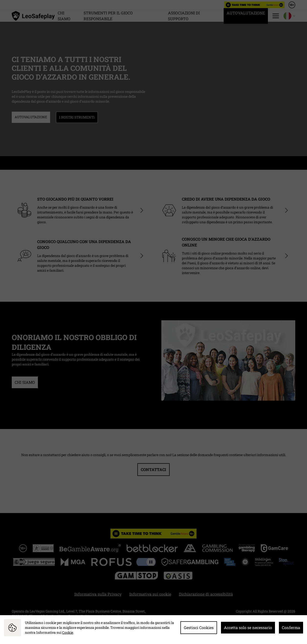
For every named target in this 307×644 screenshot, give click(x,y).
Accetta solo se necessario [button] (248, 628)
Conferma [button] (291, 628)
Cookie (68, 632)
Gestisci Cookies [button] (199, 628)
